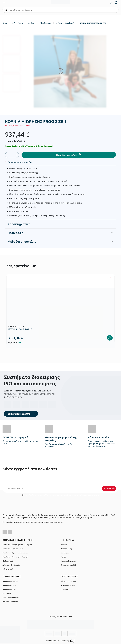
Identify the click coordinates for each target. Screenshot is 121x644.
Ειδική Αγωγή (18, 23)
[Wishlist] (20, 162)
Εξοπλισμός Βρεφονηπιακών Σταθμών (17, 545)
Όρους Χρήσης (64, 495)
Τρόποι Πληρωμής (9, 585)
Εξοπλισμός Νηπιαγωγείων (13, 549)
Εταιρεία (64, 545)
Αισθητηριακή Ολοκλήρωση (40, 23)
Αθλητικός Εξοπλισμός (11, 565)
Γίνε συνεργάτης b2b (68, 565)
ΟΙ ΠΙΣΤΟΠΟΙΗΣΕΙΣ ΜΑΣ (19, 414)
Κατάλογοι (65, 553)
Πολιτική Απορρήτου (89, 495)
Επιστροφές (7, 593)
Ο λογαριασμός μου (68, 581)
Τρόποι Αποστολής (10, 589)
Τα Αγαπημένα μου (68, 585)
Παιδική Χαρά (8, 561)
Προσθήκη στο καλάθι (67, 155)
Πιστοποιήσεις (66, 549)
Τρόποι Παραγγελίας (10, 581)
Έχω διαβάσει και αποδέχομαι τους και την (61, 495)
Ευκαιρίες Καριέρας (68, 561)
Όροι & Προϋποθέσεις (11, 597)
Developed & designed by (60, 641)
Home (5, 23)
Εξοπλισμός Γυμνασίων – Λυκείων (15, 557)
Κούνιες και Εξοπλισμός (65, 23)
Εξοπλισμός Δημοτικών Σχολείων (15, 553)
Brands (63, 557)
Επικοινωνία (65, 589)
